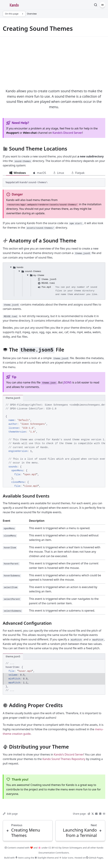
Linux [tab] (59, 173)
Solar (63, 858)
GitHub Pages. (95, 858)
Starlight (41, 858)
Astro (20, 858)
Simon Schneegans (72, 848)
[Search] (96, 5)
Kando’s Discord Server (67, 133)
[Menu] (102, 5)
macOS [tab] (39, 173)
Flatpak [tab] (78, 173)
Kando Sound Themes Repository (64, 759)
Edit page (10, 814)
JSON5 (68, 382)
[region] (54, 444)
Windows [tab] (18, 173)
